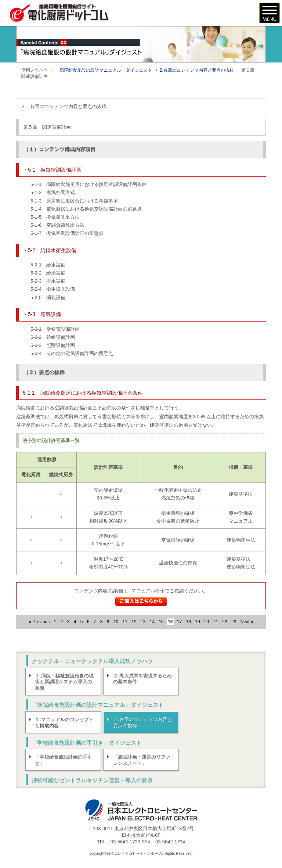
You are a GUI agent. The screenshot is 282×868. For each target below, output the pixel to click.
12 (134, 622)
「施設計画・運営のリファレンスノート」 (142, 760)
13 (143, 622)
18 (189, 622)
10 (116, 622)
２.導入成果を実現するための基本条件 (142, 679)
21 (216, 622)
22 (225, 622)
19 (197, 622)
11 (125, 622)
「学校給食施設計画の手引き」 (64, 760)
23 (234, 622)
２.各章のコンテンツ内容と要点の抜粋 (142, 722)
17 (179, 622)
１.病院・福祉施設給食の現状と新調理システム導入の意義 (65, 682)
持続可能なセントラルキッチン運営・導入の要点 (92, 780)
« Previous (39, 622)
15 (161, 622)
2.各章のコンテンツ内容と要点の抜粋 (197, 70)
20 (207, 622)
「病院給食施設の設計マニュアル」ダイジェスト (104, 70)
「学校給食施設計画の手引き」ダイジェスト (87, 743)
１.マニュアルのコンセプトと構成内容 (65, 722)
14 (152, 622)
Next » (247, 622)
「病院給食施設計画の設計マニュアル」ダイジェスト (98, 705)
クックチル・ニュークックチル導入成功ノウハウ (92, 661)
